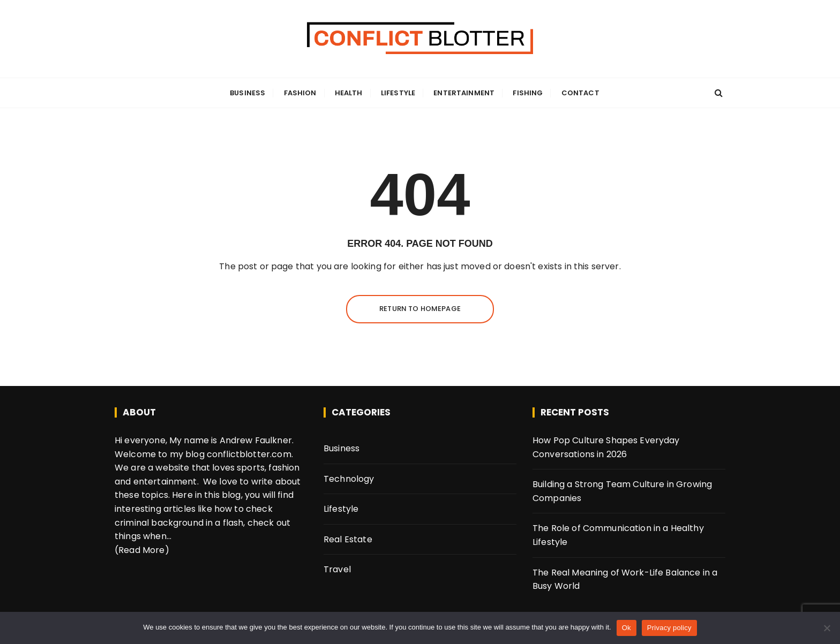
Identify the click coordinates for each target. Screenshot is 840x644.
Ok (627, 628)
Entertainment (464, 93)
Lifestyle (398, 93)
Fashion (300, 93)
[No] (827, 628)
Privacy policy (669, 628)
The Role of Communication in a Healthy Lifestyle (618, 535)
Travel (337, 569)
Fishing (528, 93)
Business (247, 93)
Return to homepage (420, 309)
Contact (580, 93)
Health (349, 93)
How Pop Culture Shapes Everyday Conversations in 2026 (606, 447)
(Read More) (142, 550)
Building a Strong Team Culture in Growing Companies (622, 491)
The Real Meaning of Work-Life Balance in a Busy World (625, 579)
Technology (349, 479)
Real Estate (348, 539)
